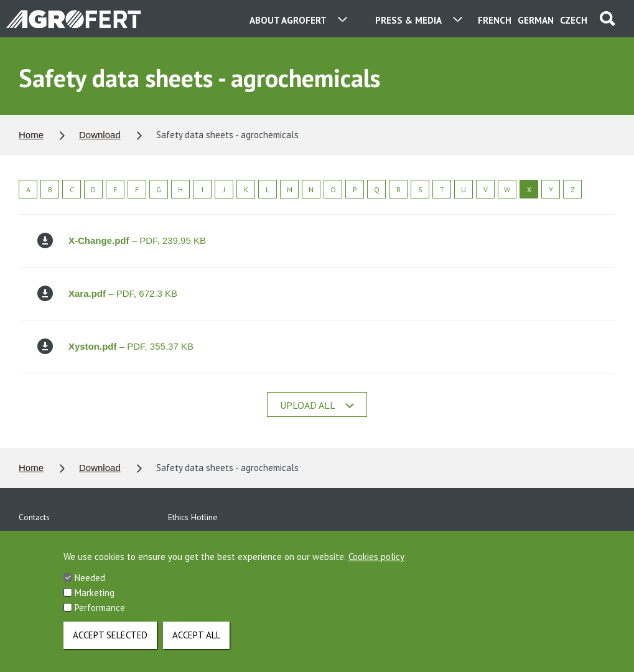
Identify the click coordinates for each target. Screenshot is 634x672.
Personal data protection (64, 538)
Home (31, 135)
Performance (100, 616)
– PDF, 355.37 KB (115, 346)
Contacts (34, 517)
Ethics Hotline (193, 517)
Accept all (196, 644)
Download (100, 135)
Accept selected (110, 644)
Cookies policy (376, 565)
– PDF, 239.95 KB (122, 240)
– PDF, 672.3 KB (107, 293)
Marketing (95, 601)
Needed (90, 586)
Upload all (317, 405)
